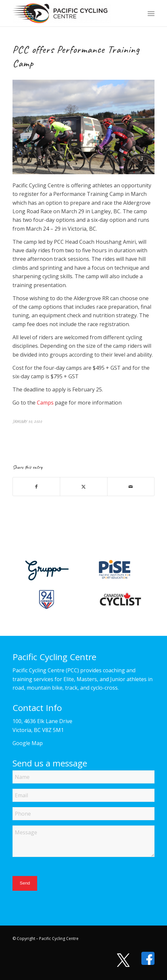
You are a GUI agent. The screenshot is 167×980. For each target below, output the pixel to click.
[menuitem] (151, 13)
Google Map (28, 743)
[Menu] (151, 13)
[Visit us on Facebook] (145, 958)
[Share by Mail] (131, 487)
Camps (45, 403)
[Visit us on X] (120, 960)
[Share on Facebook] (36, 487)
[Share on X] (83, 487)
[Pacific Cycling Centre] (69, 13)
